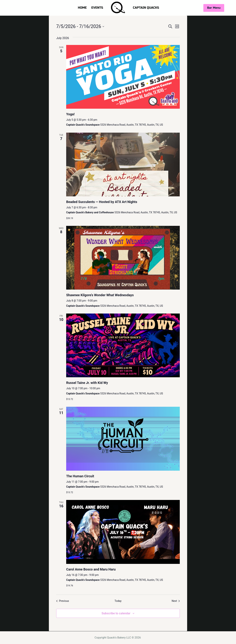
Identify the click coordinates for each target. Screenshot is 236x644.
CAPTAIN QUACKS (146, 8)
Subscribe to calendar (116, 613)
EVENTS (97, 8)
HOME (82, 8)
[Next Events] (176, 601)
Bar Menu (214, 8)
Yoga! (70, 114)
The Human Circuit (80, 476)
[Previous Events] (63, 601)
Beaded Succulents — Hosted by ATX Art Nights (102, 202)
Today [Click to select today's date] (118, 601)
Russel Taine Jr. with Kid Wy (87, 383)
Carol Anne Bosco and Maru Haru (91, 569)
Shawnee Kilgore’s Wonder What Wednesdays (100, 295)
